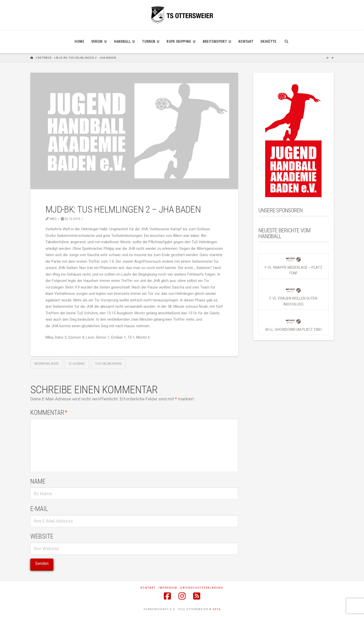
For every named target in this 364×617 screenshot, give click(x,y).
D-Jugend (77, 364)
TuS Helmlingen (108, 364)
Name (38, 481)
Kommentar (49, 413)
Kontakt (148, 588)
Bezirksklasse (47, 364)
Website (42, 536)
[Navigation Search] (286, 42)
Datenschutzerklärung (202, 588)
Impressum (168, 588)
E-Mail (39, 509)
